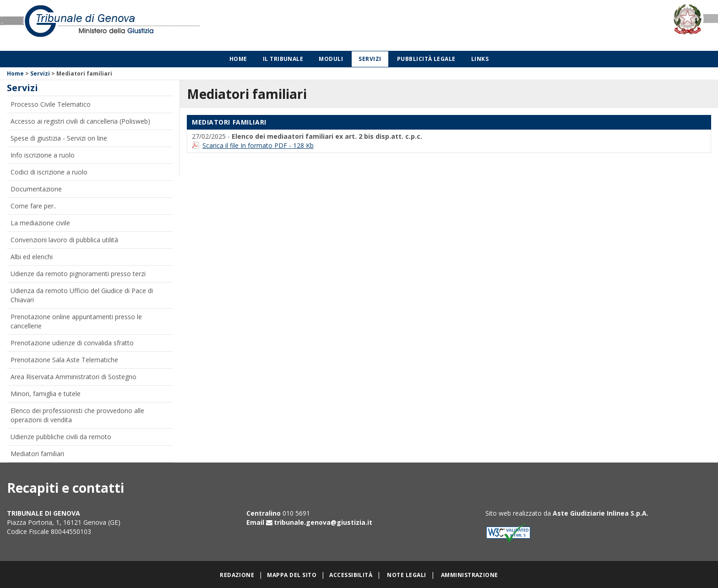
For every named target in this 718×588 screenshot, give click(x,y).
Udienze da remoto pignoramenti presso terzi (78, 274)
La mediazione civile (40, 223)
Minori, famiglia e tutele (46, 394)
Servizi (370, 59)
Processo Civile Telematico (51, 104)
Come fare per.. (33, 206)
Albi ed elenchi (32, 257)
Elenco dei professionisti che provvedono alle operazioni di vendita (77, 415)
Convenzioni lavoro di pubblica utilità (64, 240)
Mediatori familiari (37, 454)
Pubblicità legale (426, 59)
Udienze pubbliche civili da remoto (61, 437)
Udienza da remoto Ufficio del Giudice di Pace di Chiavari (82, 295)
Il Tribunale (283, 59)
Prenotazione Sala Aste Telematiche (64, 360)
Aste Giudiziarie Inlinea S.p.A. (601, 513)
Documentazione (36, 189)
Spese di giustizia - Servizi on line (59, 138)
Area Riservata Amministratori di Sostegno (73, 377)
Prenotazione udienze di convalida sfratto (72, 343)
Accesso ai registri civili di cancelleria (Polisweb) (80, 121)
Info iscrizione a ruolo (43, 155)
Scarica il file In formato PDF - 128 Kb (258, 145)
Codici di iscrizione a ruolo (49, 172)
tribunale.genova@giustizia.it (323, 522)
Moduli (331, 59)
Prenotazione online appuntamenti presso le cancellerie (76, 321)
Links (480, 59)
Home (238, 59)
